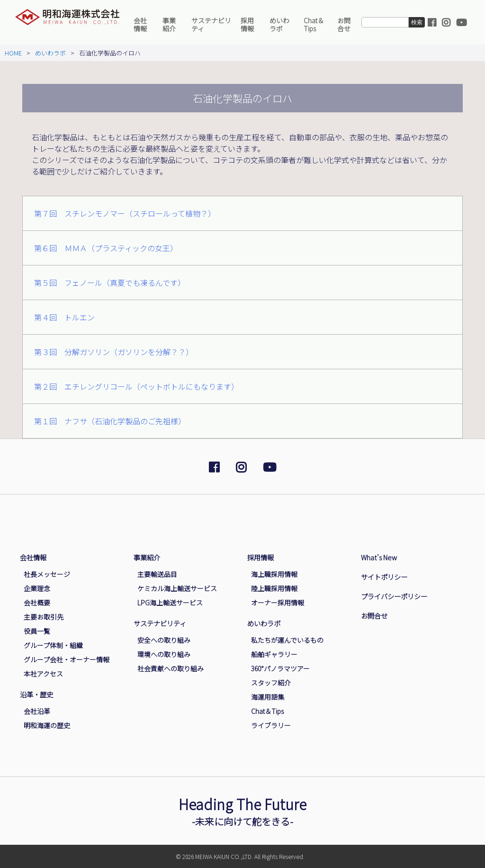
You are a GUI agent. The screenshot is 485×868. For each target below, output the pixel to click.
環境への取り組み (164, 654)
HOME (13, 53)
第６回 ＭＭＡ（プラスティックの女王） (106, 248)
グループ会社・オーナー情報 (67, 659)
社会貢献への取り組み (171, 668)
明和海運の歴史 (47, 725)
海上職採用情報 (274, 574)
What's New (379, 557)
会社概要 (37, 603)
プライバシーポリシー (394, 596)
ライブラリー (271, 725)
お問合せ (344, 24)
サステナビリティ (211, 24)
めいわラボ (279, 24)
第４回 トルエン (64, 317)
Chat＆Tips (314, 24)
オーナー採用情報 (278, 603)
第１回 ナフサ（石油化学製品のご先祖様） (110, 421)
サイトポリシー (384, 577)
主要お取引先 (44, 617)
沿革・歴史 (36, 694)
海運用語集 (268, 697)
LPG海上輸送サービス (170, 603)
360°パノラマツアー (280, 668)
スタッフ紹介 (271, 683)
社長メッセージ (47, 574)
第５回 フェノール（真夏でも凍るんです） (110, 283)
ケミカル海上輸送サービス (177, 588)
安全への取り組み (164, 640)
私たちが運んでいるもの (287, 640)
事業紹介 (169, 24)
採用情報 (247, 24)
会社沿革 (37, 711)
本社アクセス (43, 674)
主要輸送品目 (157, 574)
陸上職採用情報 (274, 588)
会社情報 (140, 24)
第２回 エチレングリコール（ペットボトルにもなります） (136, 386)
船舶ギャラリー (274, 654)
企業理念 (37, 588)
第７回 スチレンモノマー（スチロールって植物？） (125, 213)
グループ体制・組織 (53, 645)
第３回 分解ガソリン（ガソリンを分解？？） (114, 352)
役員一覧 (37, 631)
